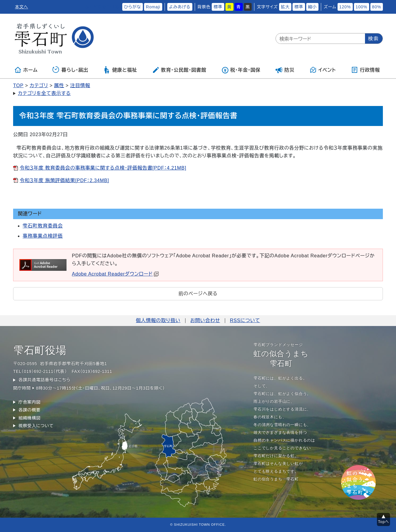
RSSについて (245, 320)
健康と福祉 (120, 70)
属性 (59, 86)
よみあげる (180, 7)
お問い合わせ (205, 320)
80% (377, 7)
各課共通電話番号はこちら (44, 380)
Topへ (384, 522)
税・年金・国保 (241, 70)
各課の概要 (30, 410)
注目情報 (80, 86)
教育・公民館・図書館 (179, 70)
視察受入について (36, 426)
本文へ (21, 7)
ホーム (26, 70)
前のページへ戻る (198, 294)
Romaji (153, 7)
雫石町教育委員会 (43, 226)
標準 (218, 7)
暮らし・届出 (70, 70)
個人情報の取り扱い (158, 320)
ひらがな (133, 7)
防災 (285, 70)
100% (362, 7)
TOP (18, 86)
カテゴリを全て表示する (44, 93)
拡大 (285, 7)
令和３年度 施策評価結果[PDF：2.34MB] (64, 180)
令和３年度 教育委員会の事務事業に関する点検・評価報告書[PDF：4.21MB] (103, 168)
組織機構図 (30, 418)
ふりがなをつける (102, 7)
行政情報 (365, 70)
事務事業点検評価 (43, 236)
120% (345, 7)
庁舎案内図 (30, 402)
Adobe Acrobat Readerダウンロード (115, 274)
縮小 (313, 7)
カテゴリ (39, 86)
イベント (323, 70)
